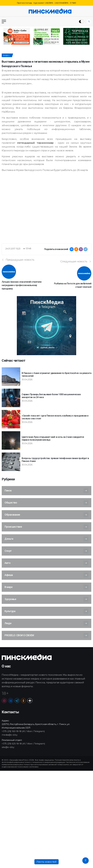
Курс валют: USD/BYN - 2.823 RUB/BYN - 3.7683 (55, 3)
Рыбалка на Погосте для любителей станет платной (73, 285)
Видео (6, 55)
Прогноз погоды (25, 3)
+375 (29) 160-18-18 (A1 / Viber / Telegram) (23, 731)
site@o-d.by (8, 747)
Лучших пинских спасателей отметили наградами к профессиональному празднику (22, 285)
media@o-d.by (10, 735)
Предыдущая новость (18, 260)
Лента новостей (46, 862)
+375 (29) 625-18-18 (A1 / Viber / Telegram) (23, 744)
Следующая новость (76, 261)
